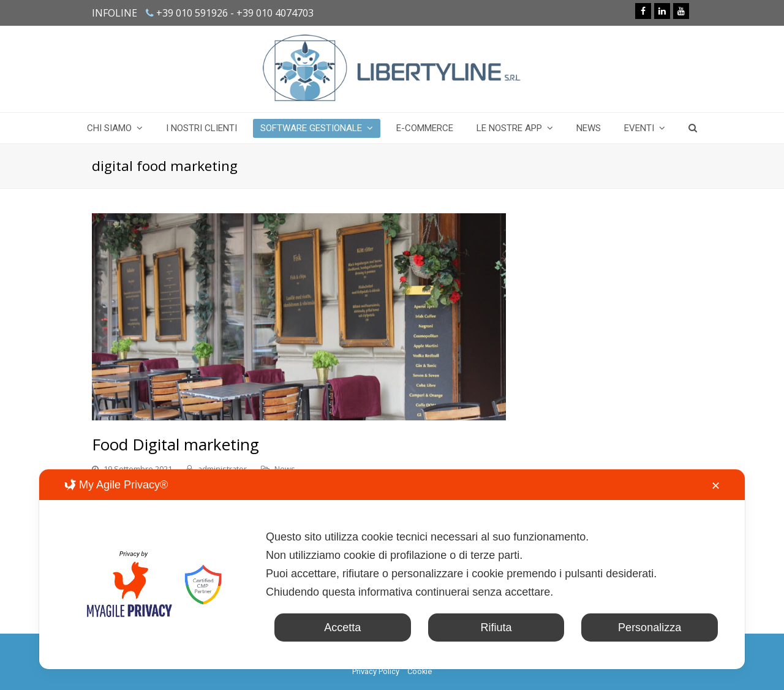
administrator (222, 469)
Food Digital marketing (175, 444)
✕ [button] (716, 486)
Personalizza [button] (650, 627)
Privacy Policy (376, 671)
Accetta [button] (342, 627)
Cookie (420, 671)
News (285, 469)
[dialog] (392, 569)
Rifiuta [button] (496, 627)
